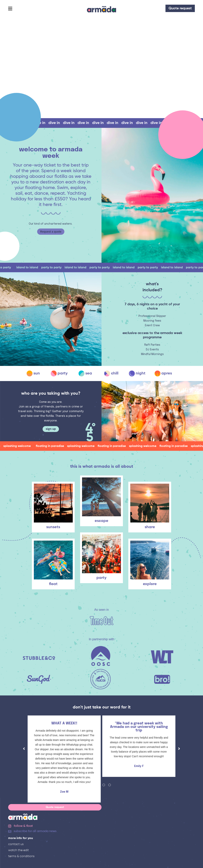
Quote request (180, 8)
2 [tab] (98, 785)
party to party (54, 268)
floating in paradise (53, 446)
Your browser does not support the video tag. (101, 68)
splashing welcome (20, 446)
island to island (30, 268)
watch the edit (18, 850)
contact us (16, 844)
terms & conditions (21, 856)
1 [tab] (92, 785)
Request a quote (51, 232)
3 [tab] (104, 785)
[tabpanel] (64, 760)
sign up (51, 429)
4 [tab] (110, 785)
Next (179, 749)
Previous (24, 749)
